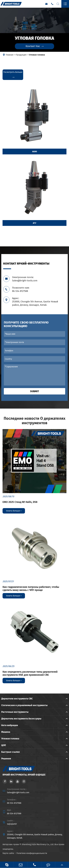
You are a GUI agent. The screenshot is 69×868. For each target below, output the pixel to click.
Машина (6, 732)
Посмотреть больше (13, 75)
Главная (10, 55)
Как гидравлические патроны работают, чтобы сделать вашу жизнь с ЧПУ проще (31, 588)
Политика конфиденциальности (32, 853)
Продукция (21, 55)
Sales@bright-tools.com (18, 792)
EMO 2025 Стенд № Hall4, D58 (20, 502)
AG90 (35, 152)
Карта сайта (8, 853)
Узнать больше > (14, 511)
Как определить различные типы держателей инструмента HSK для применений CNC (30, 673)
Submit (34, 391)
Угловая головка (37, 55)
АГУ (34, 223)
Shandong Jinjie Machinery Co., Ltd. (38, 844)
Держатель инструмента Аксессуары (21, 719)
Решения (6, 759)
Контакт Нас (34, 46)
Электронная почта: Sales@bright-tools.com (25, 279)
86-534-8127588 (14, 803)
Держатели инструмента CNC (17, 699)
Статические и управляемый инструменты (24, 705)
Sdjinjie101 (12, 824)
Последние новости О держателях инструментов (34, 421)
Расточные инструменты (15, 712)
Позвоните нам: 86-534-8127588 (21, 289)
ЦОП (4, 745)
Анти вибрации (10, 725)
